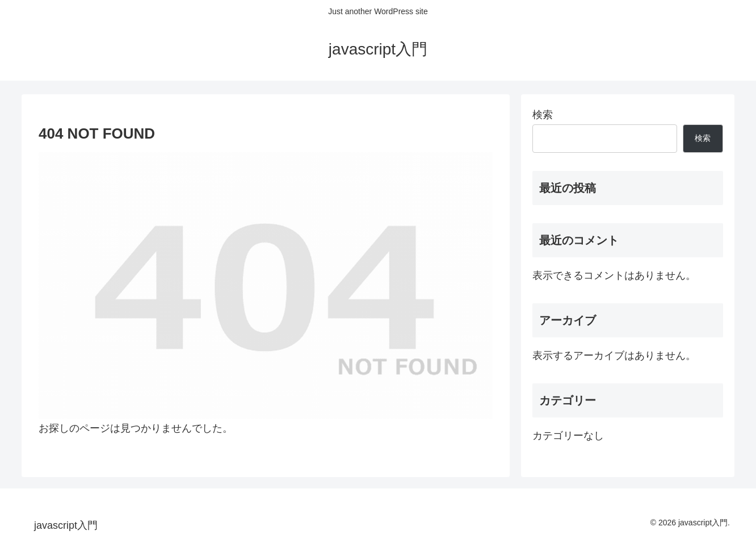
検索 (543, 115)
